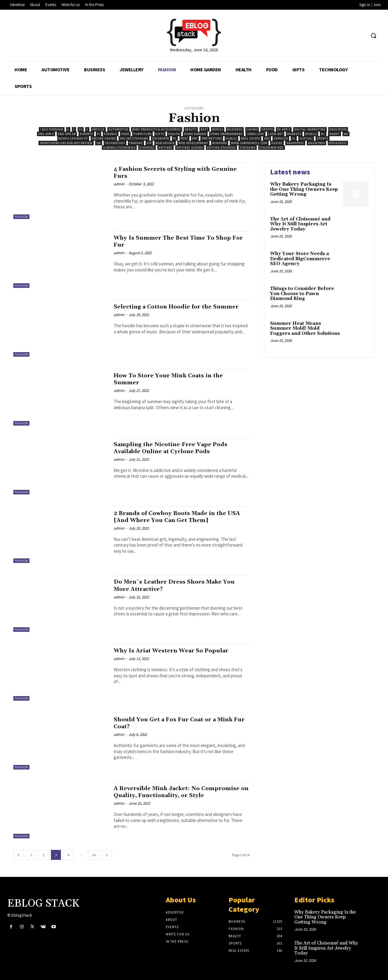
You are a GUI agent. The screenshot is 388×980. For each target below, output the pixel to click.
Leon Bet (276, 134)
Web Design (165, 143)
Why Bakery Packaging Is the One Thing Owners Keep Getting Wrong (304, 189)
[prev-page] (18, 855)
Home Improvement (227, 134)
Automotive (118, 129)
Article (98, 129)
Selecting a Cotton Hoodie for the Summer (168, 310)
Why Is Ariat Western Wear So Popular (178, 651)
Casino (252, 129)
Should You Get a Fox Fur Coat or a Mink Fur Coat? (181, 723)
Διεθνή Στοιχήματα (119, 148)
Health (174, 134)
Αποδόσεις (338, 143)
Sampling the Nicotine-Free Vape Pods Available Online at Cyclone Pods (177, 448)
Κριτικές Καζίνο (190, 148)
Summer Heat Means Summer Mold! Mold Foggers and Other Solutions (305, 328)
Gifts (160, 134)
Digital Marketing (310, 129)
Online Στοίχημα (134, 138)
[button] (373, 35)
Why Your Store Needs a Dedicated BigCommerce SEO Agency (300, 259)
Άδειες (277, 143)
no (346, 134)
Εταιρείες (147, 148)
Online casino (104, 138)
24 (94, 855)
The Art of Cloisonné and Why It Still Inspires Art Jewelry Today (300, 224)
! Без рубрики (52, 129)
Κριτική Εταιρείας (221, 148)
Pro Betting (212, 138)
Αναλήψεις (295, 143)
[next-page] (107, 855)
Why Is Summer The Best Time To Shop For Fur (179, 241)
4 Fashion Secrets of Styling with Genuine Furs (167, 172)
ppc (195, 138)
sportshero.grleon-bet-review (66, 143)
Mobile (311, 134)
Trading (136, 143)
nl (323, 134)
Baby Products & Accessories (157, 129)
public (231, 138)
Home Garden (195, 134)
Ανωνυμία (316, 143)
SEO (267, 138)
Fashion (21, 217)
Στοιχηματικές (272, 148)
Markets (294, 134)
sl (294, 138)
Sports (323, 138)
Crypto (267, 129)
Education (338, 129)
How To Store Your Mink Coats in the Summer (175, 379)
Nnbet (334, 134)
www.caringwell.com (249, 143)
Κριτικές (166, 148)
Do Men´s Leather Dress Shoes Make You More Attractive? (181, 585)
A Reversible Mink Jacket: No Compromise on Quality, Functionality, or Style (178, 795)
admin (119, 184)
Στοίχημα (248, 148)
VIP (149, 143)
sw (99, 143)
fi (99, 134)
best (204, 129)
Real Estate (251, 138)
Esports (86, 134)
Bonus (218, 129)
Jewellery (256, 134)
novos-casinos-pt (73, 138)
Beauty (191, 129)
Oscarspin (161, 138)
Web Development (193, 143)
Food (125, 134)
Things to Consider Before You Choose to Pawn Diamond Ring (302, 294)
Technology (115, 143)
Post (184, 138)
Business (235, 129)
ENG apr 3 (46, 134)
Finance (111, 134)
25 (81, 129)
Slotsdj (306, 138)
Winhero (220, 143)
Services (281, 138)
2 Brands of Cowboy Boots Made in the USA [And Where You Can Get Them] (176, 517)
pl (175, 138)
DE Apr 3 (284, 129)
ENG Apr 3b (67, 134)
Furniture (142, 134)
